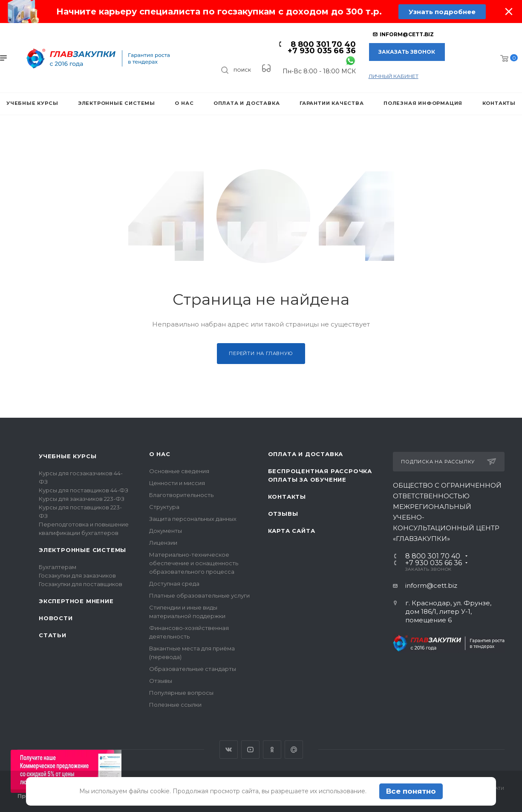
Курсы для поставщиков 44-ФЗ (84, 490)
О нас (160, 454)
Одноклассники (272, 750)
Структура (164, 507)
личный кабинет (394, 76)
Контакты (287, 497)
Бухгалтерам (58, 567)
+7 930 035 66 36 (322, 51)
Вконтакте (229, 750)
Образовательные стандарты (193, 669)
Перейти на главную (261, 353)
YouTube (250, 750)
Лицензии (163, 543)
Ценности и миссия (177, 483)
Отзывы (161, 681)
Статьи (53, 635)
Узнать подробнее (442, 12)
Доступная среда (174, 584)
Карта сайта (292, 531)
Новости (56, 618)
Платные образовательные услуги (199, 595)
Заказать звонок (407, 52)
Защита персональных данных (193, 519)
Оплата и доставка (306, 454)
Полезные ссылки (175, 705)
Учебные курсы (68, 456)
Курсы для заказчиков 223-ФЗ (82, 499)
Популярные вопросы (181, 693)
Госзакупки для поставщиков (81, 584)
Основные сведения (179, 471)
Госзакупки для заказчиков (77, 575)
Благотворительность (181, 495)
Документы (166, 531)
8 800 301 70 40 (323, 44)
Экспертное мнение (76, 601)
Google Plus (294, 750)
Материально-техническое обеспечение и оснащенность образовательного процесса (194, 563)
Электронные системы (82, 550)
